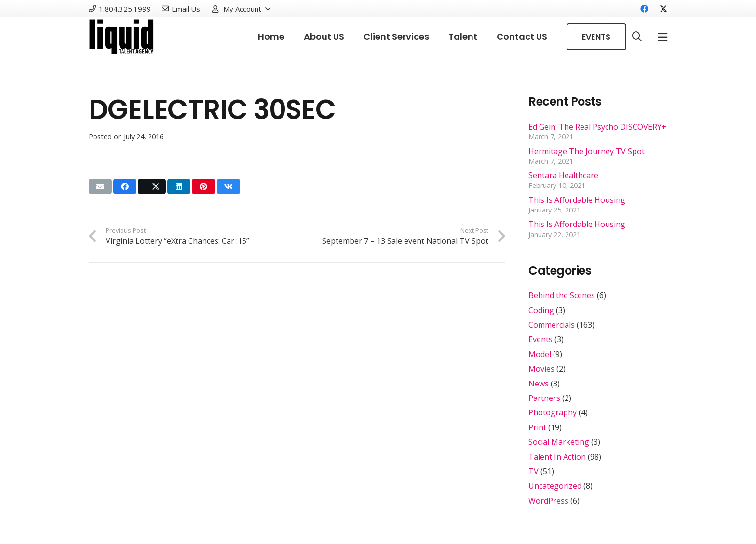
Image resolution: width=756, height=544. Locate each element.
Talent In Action (557, 457)
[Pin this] (203, 186)
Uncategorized (555, 486)
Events (540, 339)
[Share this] (125, 186)
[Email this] (100, 186)
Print (537, 427)
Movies (541, 369)
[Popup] (663, 37)
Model (540, 354)
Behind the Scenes (562, 295)
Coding (541, 310)
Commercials (552, 325)
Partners (544, 398)
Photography (553, 412)
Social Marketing (559, 442)
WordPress (548, 501)
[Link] (121, 37)
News (539, 384)
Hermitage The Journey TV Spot (587, 151)
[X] (660, 9)
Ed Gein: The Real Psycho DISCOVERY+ (597, 127)
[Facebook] (644, 9)
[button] (241, 9)
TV (533, 471)
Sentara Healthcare (563, 175)
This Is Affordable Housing (577, 200)
